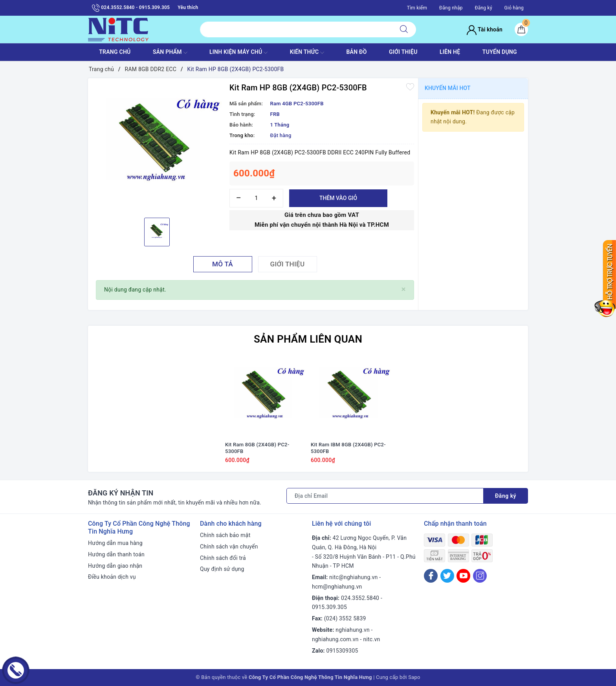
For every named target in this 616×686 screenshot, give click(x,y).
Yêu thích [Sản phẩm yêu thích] (188, 7)
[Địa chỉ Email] (385, 496)
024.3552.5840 (360, 598)
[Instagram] (480, 576)
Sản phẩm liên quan (308, 339)
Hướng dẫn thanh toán (116, 554)
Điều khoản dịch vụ (112, 577)
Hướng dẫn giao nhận (115, 566)
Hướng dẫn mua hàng (115, 543)
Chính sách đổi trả (223, 558)
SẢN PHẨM (170, 53)
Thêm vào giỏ (338, 198)
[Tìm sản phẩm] (296, 29)
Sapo (414, 677)
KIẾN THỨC (307, 53)
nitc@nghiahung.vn (353, 577)
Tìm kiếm (417, 8)
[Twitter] (447, 576)
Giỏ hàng (514, 8)
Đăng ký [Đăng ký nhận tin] (506, 496)
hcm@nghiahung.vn (337, 587)
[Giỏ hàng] (521, 29)
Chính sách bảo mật (225, 535)
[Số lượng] (256, 198)
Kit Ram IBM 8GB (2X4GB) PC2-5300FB (348, 448)
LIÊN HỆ (450, 52)
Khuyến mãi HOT (448, 88)
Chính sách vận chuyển (229, 547)
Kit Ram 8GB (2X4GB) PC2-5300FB (257, 448)
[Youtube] (463, 576)
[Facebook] (431, 576)
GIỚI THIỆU (403, 52)
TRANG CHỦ (115, 52)
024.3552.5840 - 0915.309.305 (131, 8)
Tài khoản (485, 29)
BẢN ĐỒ (356, 52)
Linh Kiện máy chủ (238, 53)
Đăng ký (483, 8)
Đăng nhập (451, 8)
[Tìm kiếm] (404, 29)
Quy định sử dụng (222, 569)
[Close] (404, 289)
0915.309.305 (329, 607)
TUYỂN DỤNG (500, 52)
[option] (157, 147)
